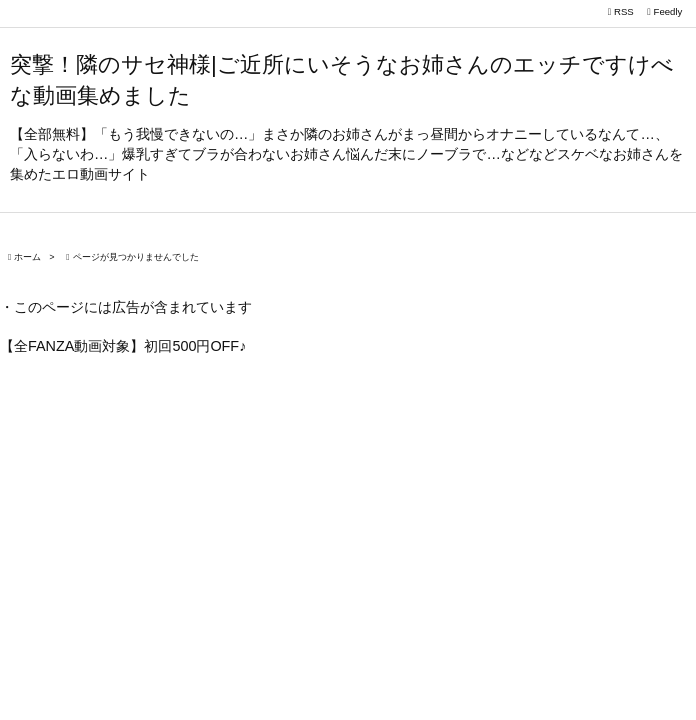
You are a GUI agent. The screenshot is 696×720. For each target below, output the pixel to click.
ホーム (27, 257)
